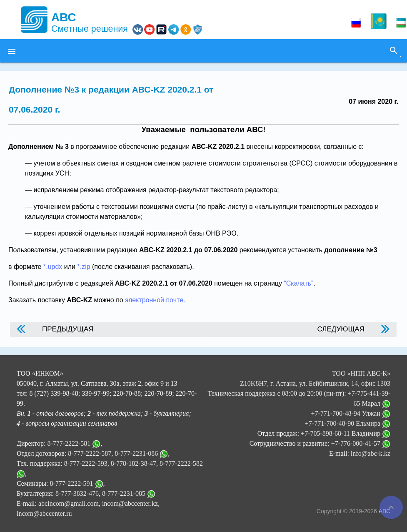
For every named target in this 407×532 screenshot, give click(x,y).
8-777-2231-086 (136, 453)
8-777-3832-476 (77, 493)
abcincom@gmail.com (69, 503)
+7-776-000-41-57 (361, 443)
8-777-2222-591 (72, 483)
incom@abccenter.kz (130, 503)
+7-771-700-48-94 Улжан (351, 413)
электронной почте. (155, 300)
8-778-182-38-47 (134, 463)
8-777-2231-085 (124, 493)
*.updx (53, 267)
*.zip (84, 267)
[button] (12, 51)
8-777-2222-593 (86, 463)
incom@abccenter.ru (44, 513)
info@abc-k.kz (371, 453)
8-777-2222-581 (69, 443)
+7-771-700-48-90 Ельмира (348, 423)
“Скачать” (298, 283)
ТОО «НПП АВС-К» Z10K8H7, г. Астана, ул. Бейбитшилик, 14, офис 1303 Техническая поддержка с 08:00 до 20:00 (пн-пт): (299, 383)
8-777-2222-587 (90, 453)
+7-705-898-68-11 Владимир (346, 433)
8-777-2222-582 (181, 463)
